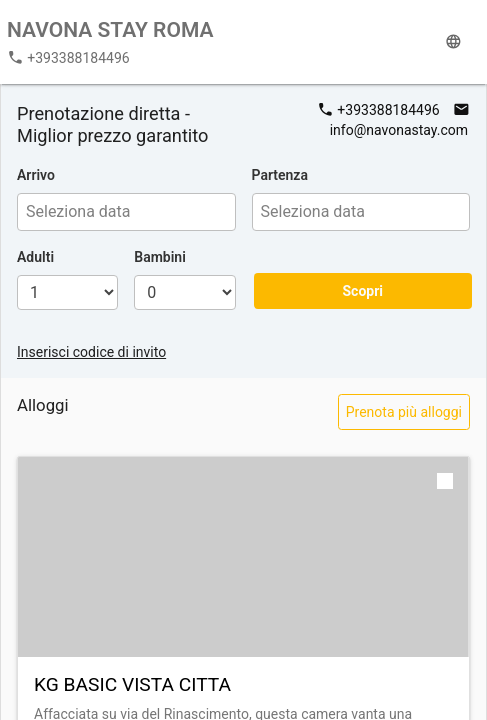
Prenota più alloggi (404, 412)
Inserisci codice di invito (91, 352)
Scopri (362, 291)
